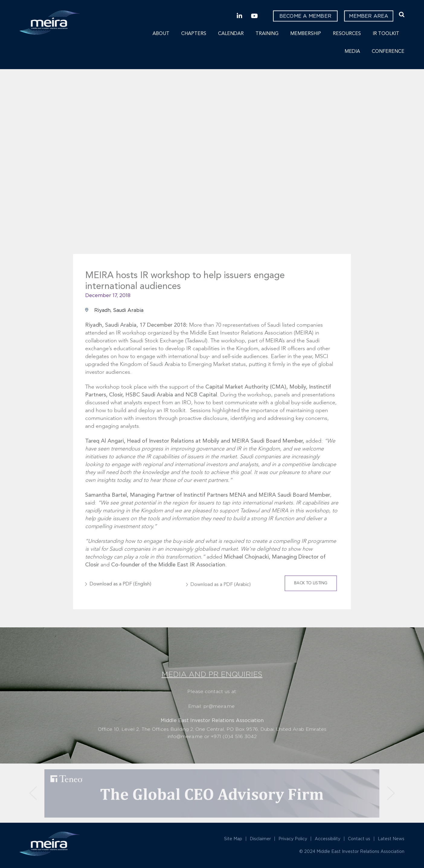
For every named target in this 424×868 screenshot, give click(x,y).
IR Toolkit (386, 34)
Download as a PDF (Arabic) (221, 590)
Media (352, 52)
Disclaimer (260, 839)
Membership (306, 34)
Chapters (194, 34)
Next (362, 175)
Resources (347, 34)
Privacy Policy (293, 839)
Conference (388, 52)
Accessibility (328, 839)
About (161, 34)
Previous (62, 175)
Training (267, 34)
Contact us (359, 839)
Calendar (231, 34)
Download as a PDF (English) (120, 590)
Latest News (391, 839)
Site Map (233, 839)
